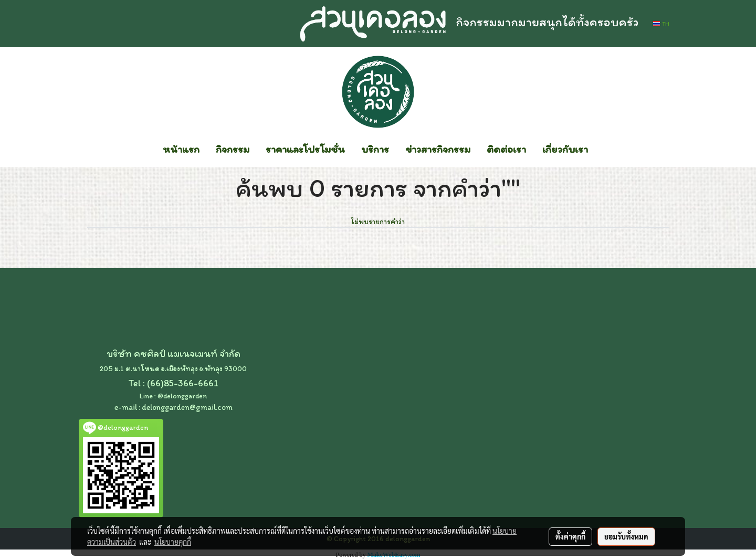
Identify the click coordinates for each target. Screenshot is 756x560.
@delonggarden (182, 396)
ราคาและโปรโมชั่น (305, 149)
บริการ (375, 149)
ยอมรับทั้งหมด (626, 536)
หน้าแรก (181, 149)
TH (661, 24)
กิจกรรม (233, 149)
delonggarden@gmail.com (187, 407)
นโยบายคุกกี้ (173, 542)
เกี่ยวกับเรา (565, 149)
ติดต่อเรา (506, 149)
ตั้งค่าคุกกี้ (570, 536)
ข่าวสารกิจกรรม (438, 149)
